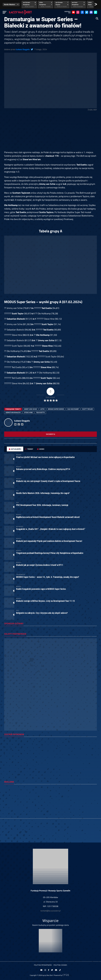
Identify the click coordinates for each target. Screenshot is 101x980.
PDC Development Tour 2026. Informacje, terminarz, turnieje (42, 505)
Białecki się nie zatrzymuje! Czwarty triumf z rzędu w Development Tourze (48, 481)
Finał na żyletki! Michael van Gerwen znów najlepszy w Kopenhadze (45, 457)
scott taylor (87, 409)
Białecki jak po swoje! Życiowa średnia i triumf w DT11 (40, 565)
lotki (42, 409)
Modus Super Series (56, 409)
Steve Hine (28, 412)
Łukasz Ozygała (23, 49)
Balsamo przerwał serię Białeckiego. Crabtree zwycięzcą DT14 (43, 469)
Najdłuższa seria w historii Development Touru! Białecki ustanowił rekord (48, 517)
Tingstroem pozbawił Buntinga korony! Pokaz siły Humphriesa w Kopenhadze (50, 553)
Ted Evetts (40, 412)
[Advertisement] (50, 132)
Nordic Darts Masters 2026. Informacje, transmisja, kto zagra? (43, 493)
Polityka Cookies (60, 965)
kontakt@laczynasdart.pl (50, 911)
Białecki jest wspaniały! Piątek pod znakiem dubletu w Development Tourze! (49, 541)
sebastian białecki (13, 412)
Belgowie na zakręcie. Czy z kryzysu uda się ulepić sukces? (42, 613)
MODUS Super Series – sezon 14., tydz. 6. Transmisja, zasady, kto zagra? (48, 577)
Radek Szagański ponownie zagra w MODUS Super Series (41, 589)
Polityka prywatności (43, 965)
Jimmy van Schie (30, 409)
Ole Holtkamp (73, 409)
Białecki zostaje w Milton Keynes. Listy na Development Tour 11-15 (45, 601)
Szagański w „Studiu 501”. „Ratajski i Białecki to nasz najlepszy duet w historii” (51, 529)
